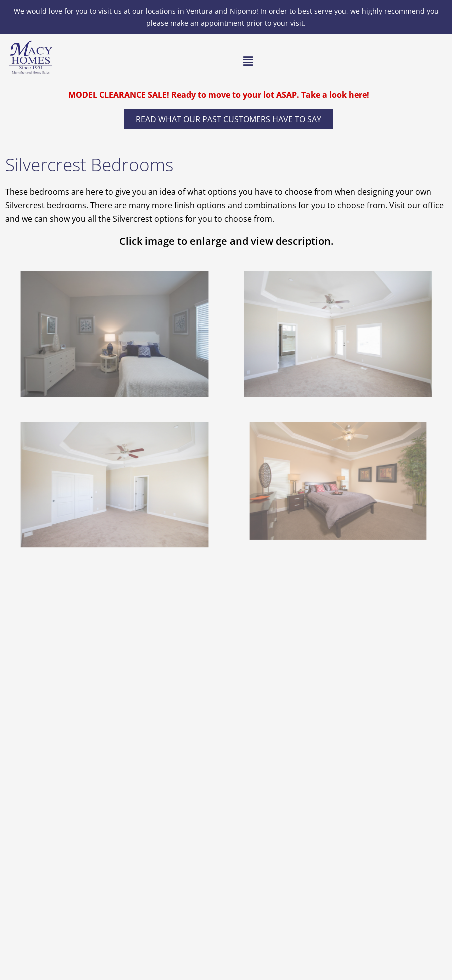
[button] (248, 61)
